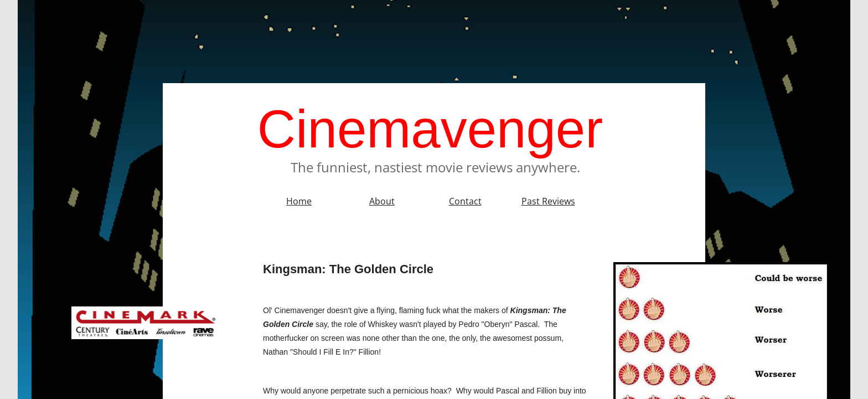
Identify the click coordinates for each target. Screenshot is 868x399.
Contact (465, 201)
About (382, 201)
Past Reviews (548, 201)
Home (299, 201)
